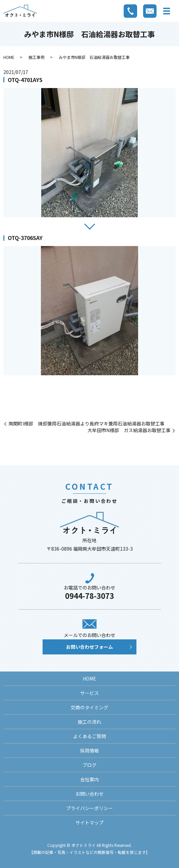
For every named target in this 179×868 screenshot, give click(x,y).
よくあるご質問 (89, 736)
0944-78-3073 (89, 596)
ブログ (89, 765)
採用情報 (89, 751)
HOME (9, 57)
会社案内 (89, 779)
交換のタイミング (89, 707)
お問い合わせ (89, 794)
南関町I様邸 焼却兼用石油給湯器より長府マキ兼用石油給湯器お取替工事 (86, 424)
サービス (89, 693)
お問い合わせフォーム (89, 647)
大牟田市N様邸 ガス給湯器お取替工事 (129, 430)
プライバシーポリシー (89, 808)
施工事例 (37, 57)
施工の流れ (89, 722)
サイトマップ (89, 822)
